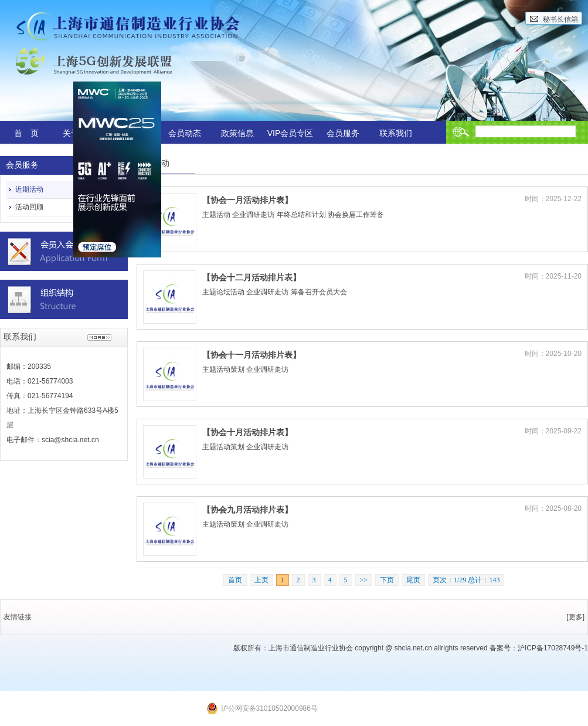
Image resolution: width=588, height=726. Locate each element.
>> (364, 580)
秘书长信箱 (560, 19)
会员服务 (343, 133)
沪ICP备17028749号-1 (553, 648)
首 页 (26, 133)
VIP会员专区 (290, 133)
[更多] (575, 617)
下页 (387, 580)
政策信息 (237, 133)
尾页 (413, 580)
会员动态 (185, 133)
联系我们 (396, 133)
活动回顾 (29, 207)
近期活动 (29, 189)
